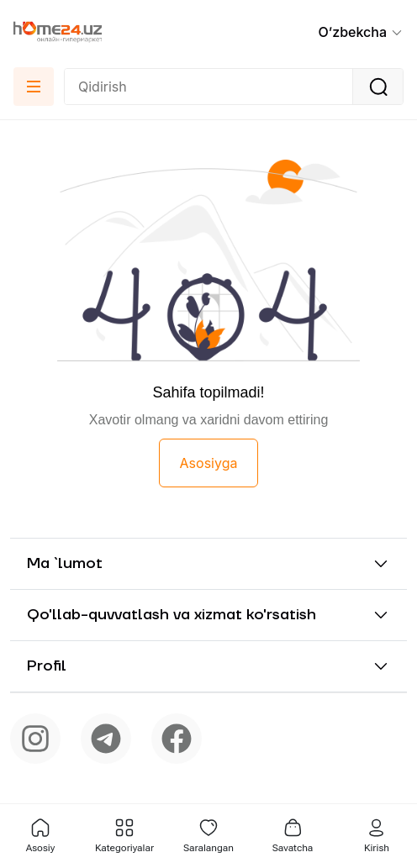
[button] (361, 32)
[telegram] (106, 739)
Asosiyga (209, 463)
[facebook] (177, 739)
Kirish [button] (377, 836)
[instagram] (35, 739)
